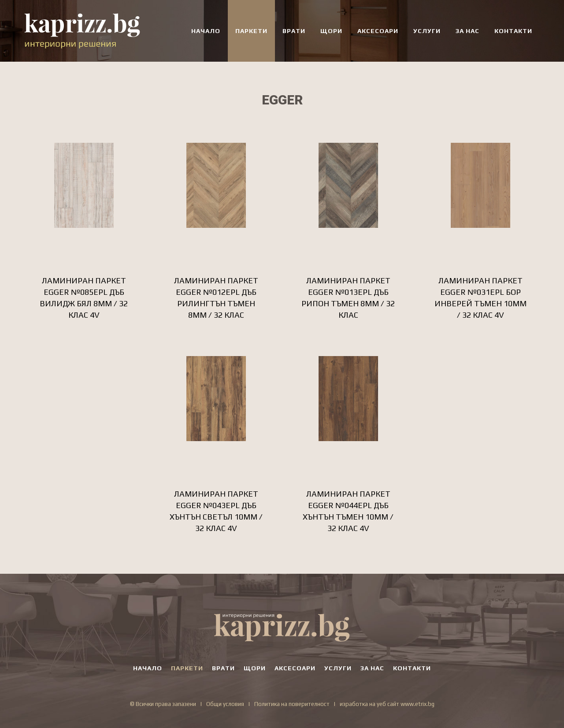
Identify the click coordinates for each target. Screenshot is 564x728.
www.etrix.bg (417, 704)
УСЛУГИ (427, 31)
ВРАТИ (294, 31)
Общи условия (225, 704)
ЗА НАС (468, 31)
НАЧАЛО (206, 31)
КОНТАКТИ (513, 31)
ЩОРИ (331, 31)
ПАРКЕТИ (251, 31)
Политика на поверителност (292, 704)
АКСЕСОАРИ (378, 31)
